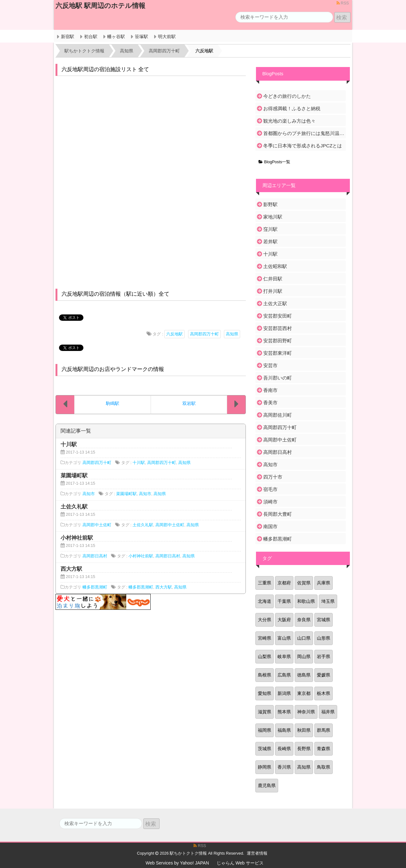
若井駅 (270, 242)
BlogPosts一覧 (274, 162)
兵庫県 (324, 583)
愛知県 (265, 693)
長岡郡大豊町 (278, 514)
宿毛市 (270, 489)
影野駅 (270, 204)
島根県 (265, 675)
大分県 (265, 620)
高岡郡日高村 (95, 556)
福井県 (328, 712)
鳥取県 (324, 767)
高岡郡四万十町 (204, 334)
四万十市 (273, 477)
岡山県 (304, 656)
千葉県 (284, 601)
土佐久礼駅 (143, 525)
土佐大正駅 (275, 303)
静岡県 (265, 767)
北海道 (265, 601)
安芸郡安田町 (278, 316)
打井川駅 (273, 291)
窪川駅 (270, 229)
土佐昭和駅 (275, 266)
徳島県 (304, 675)
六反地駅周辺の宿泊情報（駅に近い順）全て (115, 294)
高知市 (89, 494)
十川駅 (139, 463)
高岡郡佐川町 (278, 415)
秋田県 (304, 730)
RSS (343, 3)
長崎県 (284, 749)
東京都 (304, 693)
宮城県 (324, 620)
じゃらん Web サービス (240, 863)
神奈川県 (306, 712)
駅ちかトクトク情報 (188, 853)
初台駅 (91, 37)
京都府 (284, 583)
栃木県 (324, 693)
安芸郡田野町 (278, 341)
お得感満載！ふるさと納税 (292, 108)
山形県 (324, 638)
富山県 (284, 638)
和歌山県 (306, 601)
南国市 (270, 526)
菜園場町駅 (126, 494)
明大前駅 (167, 37)
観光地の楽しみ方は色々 (289, 121)
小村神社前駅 (141, 556)
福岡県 (265, 730)
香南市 (270, 390)
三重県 (265, 583)
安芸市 (270, 365)
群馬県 (324, 730)
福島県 (284, 730)
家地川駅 (273, 217)
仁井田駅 (273, 279)
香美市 (270, 403)
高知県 (232, 334)
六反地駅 (174, 334)
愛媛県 (324, 675)
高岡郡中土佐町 (97, 525)
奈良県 (304, 620)
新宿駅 (68, 37)
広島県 (284, 675)
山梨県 (265, 656)
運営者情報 (257, 853)
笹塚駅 (141, 37)
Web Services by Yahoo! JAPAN (177, 863)
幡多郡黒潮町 (95, 587)
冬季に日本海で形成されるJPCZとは (303, 146)
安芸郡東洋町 (278, 353)
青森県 (324, 749)
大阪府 (284, 620)
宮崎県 (265, 638)
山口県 (304, 638)
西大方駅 (164, 587)
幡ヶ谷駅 (116, 37)
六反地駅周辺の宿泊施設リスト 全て (105, 69)
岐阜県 (284, 656)
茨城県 (265, 749)
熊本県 (284, 712)
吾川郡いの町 (278, 378)
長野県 (304, 749)
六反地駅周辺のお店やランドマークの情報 (113, 369)
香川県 (284, 767)
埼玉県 (328, 601)
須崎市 (270, 502)
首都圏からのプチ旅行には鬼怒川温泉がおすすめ (304, 133)
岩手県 (324, 656)
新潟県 (284, 693)
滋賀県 (265, 712)
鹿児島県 (267, 785)
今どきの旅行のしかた (287, 96)
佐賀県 (304, 583)
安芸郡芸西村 (278, 328)
